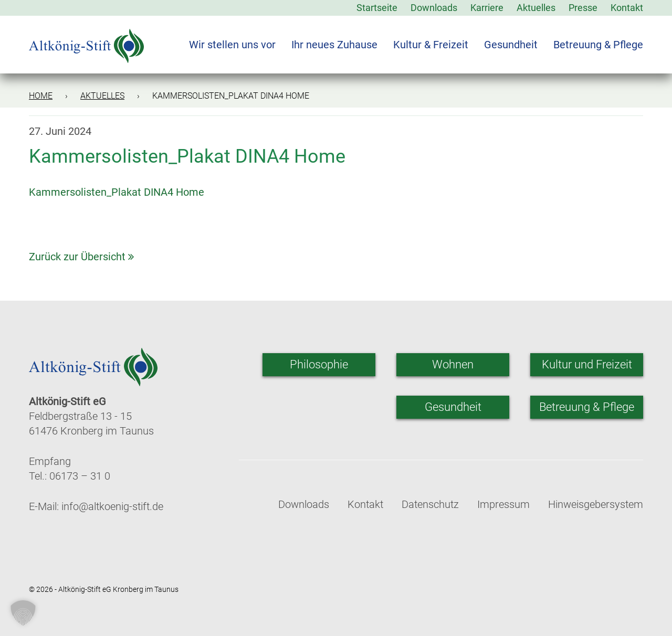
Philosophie (319, 364)
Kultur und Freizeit (587, 364)
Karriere (487, 8)
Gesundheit (511, 45)
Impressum (503, 504)
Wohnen (453, 364)
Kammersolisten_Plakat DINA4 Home (117, 192)
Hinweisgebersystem (596, 504)
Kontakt (627, 8)
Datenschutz (430, 504)
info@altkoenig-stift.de (112, 506)
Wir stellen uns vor (232, 45)
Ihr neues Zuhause (334, 45)
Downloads (434, 8)
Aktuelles (536, 8)
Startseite (377, 8)
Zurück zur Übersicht (81, 257)
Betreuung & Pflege (598, 45)
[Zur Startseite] (86, 39)
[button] (23, 613)
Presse (583, 8)
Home (41, 96)
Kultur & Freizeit (431, 45)
